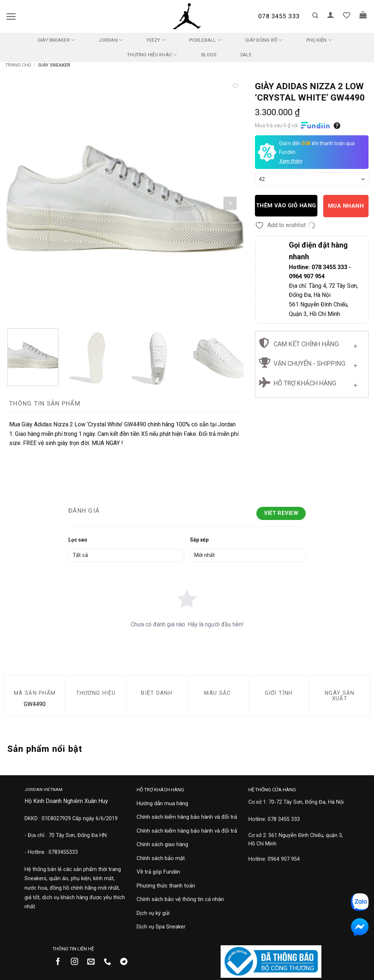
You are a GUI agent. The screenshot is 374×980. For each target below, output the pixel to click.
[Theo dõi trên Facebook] (61, 962)
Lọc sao (78, 540)
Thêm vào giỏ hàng (286, 206)
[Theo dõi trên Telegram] (127, 962)
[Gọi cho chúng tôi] (110, 962)
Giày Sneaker (56, 40)
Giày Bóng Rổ (264, 40)
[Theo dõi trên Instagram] (77, 962)
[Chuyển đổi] (356, 345)
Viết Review (281, 513)
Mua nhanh (346, 206)
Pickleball (205, 40)
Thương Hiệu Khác (152, 55)
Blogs (209, 55)
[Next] (230, 203)
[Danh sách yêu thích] (347, 15)
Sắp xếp (199, 540)
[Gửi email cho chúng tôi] (94, 962)
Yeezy (156, 40)
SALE (246, 55)
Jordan (110, 40)
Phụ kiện (319, 40)
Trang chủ (18, 65)
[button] (11, 16)
